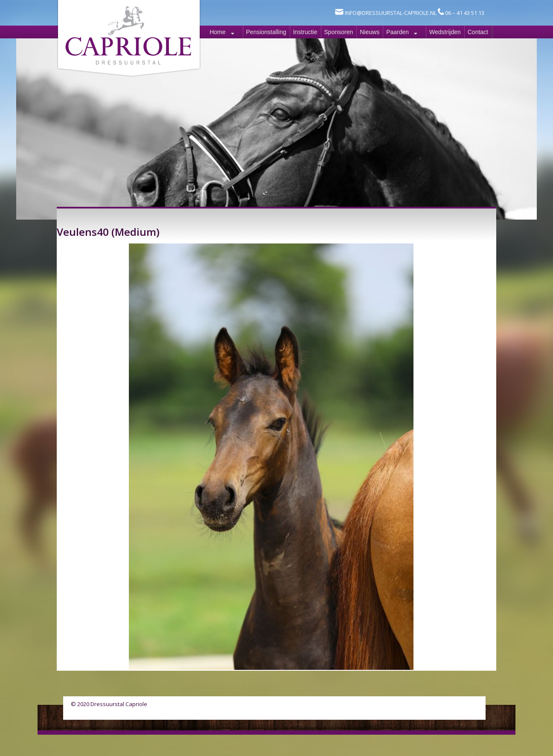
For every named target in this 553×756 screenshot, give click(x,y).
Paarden (397, 32)
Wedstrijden (445, 32)
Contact (478, 32)
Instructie (305, 32)
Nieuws (370, 32)
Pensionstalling (266, 32)
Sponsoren (339, 32)
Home (217, 32)
